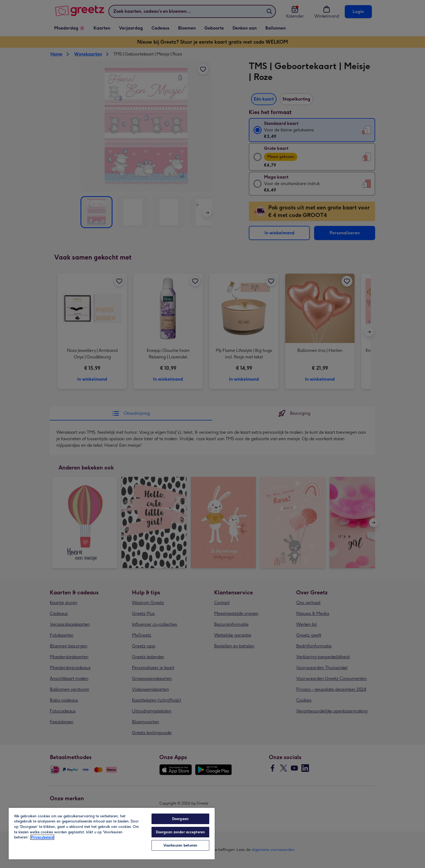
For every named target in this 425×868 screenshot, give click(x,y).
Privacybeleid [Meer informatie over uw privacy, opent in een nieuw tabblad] (42, 837)
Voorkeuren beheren (180, 845)
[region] (112, 833)
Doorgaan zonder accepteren (180, 832)
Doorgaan (180, 819)
